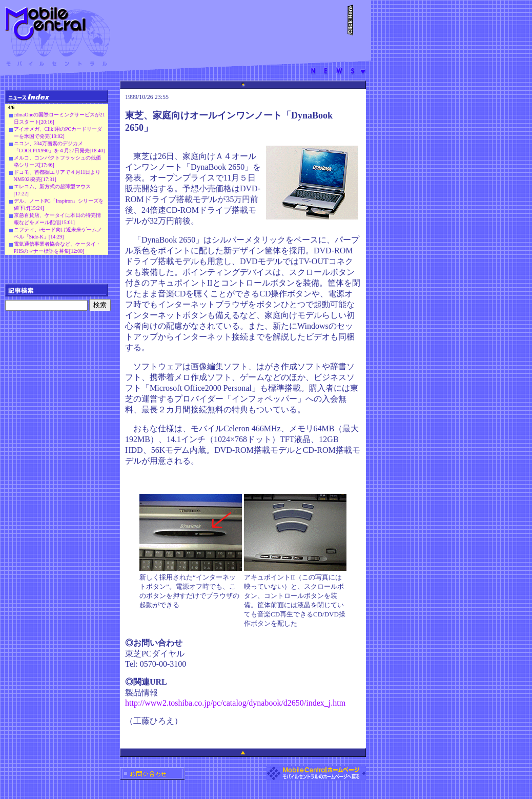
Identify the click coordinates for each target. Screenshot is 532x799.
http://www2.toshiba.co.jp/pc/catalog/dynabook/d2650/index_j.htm (235, 703)
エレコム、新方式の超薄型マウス (52, 186)
